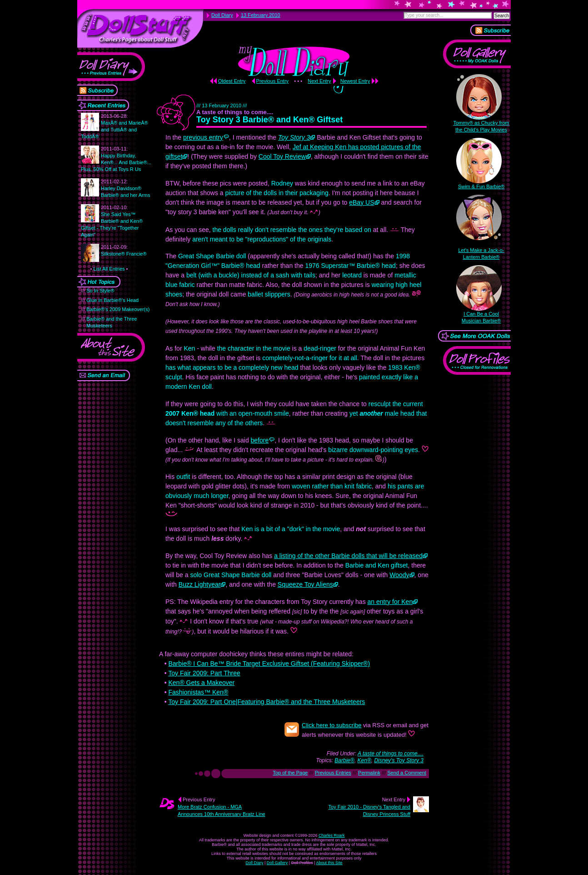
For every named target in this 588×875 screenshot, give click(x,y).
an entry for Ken (390, 602)
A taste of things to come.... (391, 754)
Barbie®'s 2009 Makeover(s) (118, 309)
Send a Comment (407, 773)
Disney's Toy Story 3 (399, 760)
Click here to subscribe (332, 725)
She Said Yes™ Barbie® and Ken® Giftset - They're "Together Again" (112, 221)
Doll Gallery (277, 863)
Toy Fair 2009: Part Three (204, 673)
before (260, 440)
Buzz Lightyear (200, 584)
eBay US (361, 202)
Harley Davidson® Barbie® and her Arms (125, 188)
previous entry (203, 137)
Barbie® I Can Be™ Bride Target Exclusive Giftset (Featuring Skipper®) (269, 664)
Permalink (369, 773)
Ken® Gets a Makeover (201, 683)
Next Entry (319, 81)
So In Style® (100, 291)
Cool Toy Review (282, 156)
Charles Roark (332, 835)
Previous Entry (273, 81)
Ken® (364, 760)
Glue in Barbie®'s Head (112, 300)
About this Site (329, 863)
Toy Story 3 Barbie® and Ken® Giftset (269, 120)
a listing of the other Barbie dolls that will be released (348, 556)
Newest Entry (355, 81)
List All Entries (109, 269)
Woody (399, 575)
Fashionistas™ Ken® (198, 692)
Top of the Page (290, 773)
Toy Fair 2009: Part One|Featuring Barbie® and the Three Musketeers (267, 702)
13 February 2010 (261, 15)
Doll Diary (254, 863)
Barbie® (344, 760)
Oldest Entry (232, 81)
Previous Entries (333, 773)
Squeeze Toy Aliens (305, 584)
